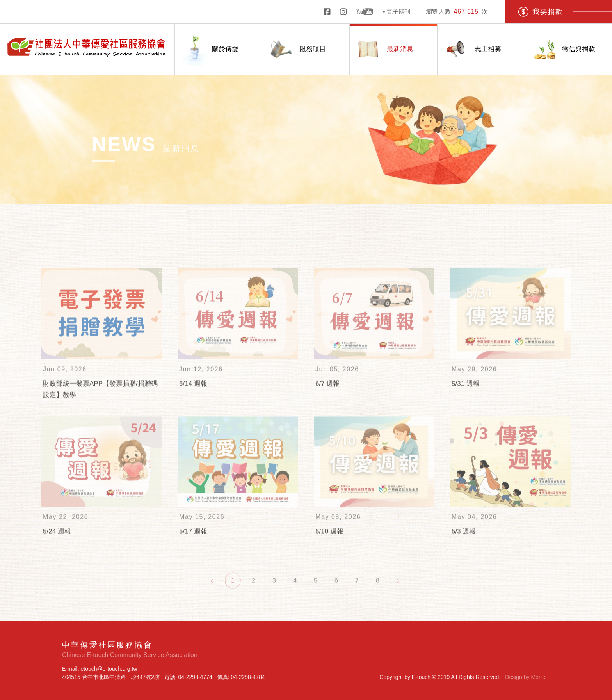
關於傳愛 (207, 49)
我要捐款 (540, 12)
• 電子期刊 (396, 12)
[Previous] (212, 592)
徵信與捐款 (560, 49)
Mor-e (538, 677)
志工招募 (469, 49)
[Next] (398, 592)
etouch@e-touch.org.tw (109, 669)
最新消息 (382, 49)
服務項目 (294, 49)
